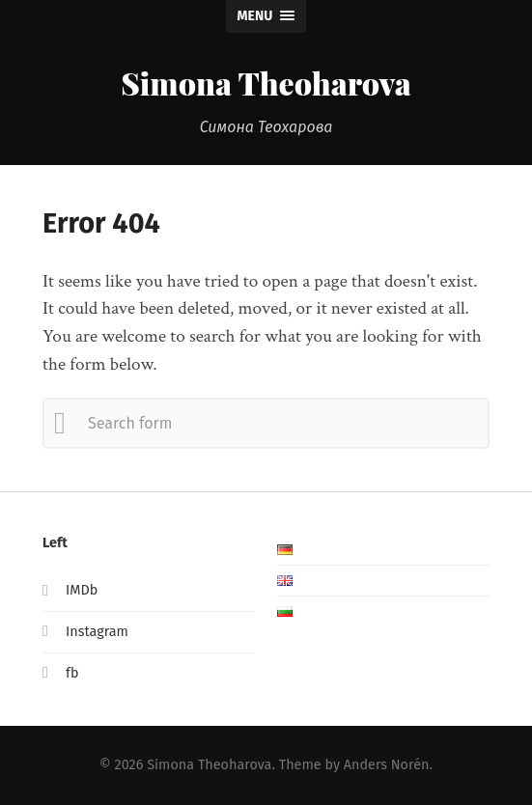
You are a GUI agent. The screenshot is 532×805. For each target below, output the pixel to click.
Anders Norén (387, 765)
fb (72, 673)
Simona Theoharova (266, 83)
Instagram (97, 632)
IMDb (82, 590)
